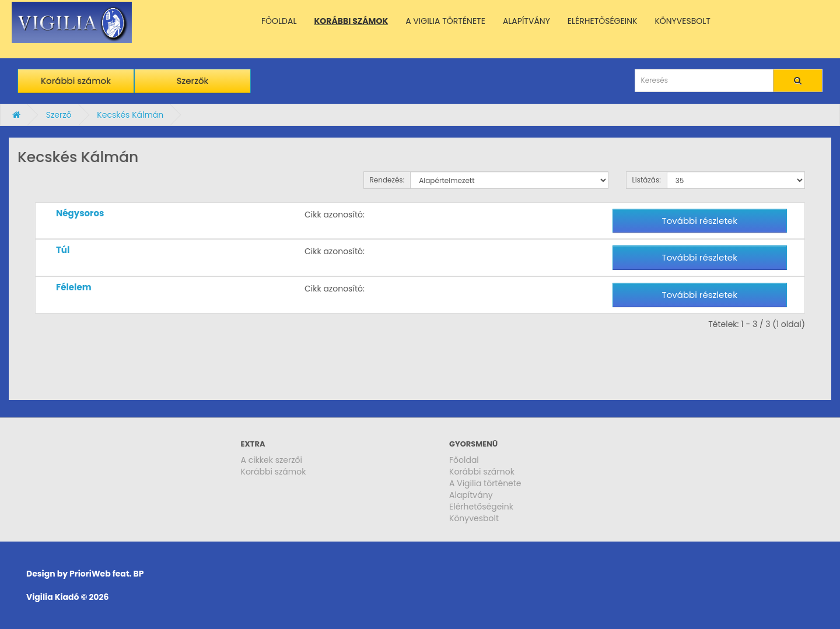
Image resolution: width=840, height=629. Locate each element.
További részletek (700, 221)
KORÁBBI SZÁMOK (351, 21)
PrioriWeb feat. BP (106, 574)
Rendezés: (387, 180)
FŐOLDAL (279, 21)
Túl (63, 250)
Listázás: (647, 180)
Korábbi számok (76, 81)
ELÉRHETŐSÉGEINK (603, 21)
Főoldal (464, 460)
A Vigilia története (485, 483)
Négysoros (80, 213)
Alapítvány (471, 495)
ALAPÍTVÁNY (526, 21)
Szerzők (193, 81)
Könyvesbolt (474, 518)
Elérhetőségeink (481, 507)
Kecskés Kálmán (130, 115)
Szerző (59, 115)
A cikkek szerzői (272, 460)
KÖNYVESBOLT (682, 21)
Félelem (74, 287)
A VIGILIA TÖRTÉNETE (445, 21)
